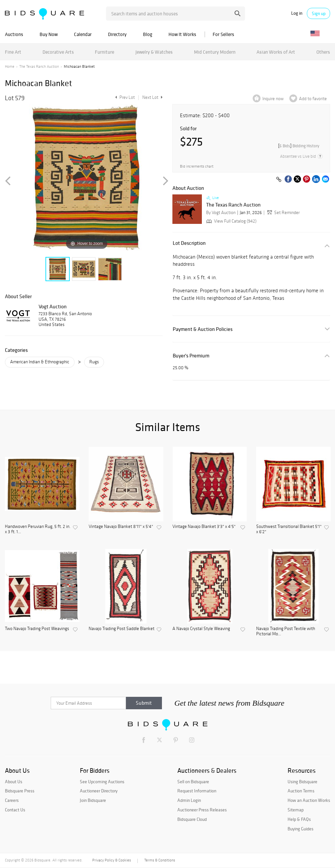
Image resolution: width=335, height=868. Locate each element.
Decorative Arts (58, 52)
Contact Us (15, 810)
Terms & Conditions (160, 860)
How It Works (182, 34)
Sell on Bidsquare (193, 782)
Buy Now (49, 34)
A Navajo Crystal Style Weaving (201, 629)
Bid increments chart (197, 166)
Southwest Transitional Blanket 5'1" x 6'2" (289, 529)
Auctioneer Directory (99, 791)
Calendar (83, 34)
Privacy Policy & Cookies (112, 860)
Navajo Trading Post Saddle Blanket (122, 629)
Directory (117, 34)
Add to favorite (313, 99)
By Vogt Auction (221, 213)
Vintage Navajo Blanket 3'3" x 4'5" (204, 527)
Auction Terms (301, 791)
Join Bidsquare (93, 800)
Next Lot (152, 97)
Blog (148, 34)
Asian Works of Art (276, 52)
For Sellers (223, 34)
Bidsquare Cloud (192, 819)
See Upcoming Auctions (102, 782)
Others (323, 52)
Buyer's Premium (191, 356)
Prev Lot (124, 97)
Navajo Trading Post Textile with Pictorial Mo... (286, 632)
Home (10, 66)
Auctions (14, 34)
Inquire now (273, 99)
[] (299, 146)
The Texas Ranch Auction (39, 66)
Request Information (197, 791)
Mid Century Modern (215, 52)
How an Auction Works (309, 800)
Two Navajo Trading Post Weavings (37, 629)
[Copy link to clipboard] (279, 180)
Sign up (319, 13)
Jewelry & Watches (154, 52)
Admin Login (189, 800)
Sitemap (296, 810)
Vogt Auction (53, 306)
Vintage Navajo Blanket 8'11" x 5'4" (121, 527)
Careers (12, 800)
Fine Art (13, 52)
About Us (14, 782)
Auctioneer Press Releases (202, 810)
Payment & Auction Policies (203, 329)
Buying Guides (300, 829)
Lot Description (189, 243)
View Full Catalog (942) (231, 221)
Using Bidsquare (302, 782)
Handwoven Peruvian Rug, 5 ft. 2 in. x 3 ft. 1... (38, 529)
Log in (297, 13)
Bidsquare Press (20, 791)
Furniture (105, 52)
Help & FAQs (299, 819)
